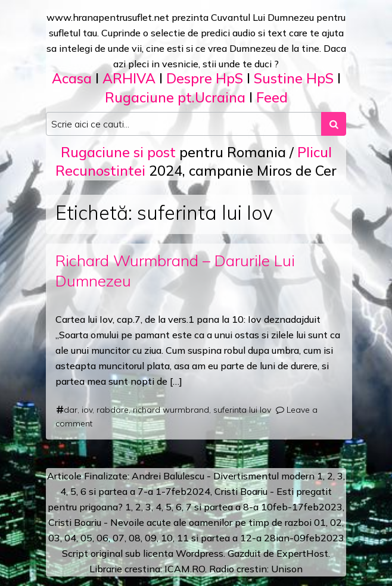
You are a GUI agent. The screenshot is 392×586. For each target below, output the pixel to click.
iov (87, 410)
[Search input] (184, 124)
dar (71, 410)
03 (54, 538)
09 (151, 538)
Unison (287, 569)
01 (320, 522)
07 (119, 538)
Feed (272, 97)
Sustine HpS (294, 78)
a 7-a (141, 491)
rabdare (113, 410)
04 (70, 538)
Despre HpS (205, 78)
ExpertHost (302, 553)
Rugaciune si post (118, 152)
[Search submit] (334, 124)
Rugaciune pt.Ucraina (175, 97)
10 (167, 538)
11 (183, 538)
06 (102, 538)
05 (86, 538)
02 (336, 522)
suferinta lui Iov (242, 410)
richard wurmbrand (171, 410)
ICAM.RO (185, 569)
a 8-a (247, 507)
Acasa (72, 78)
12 (246, 538)
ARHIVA (129, 78)
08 (135, 538)
